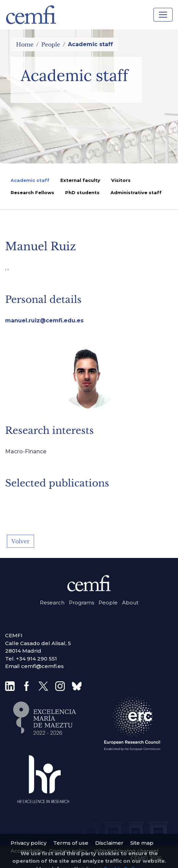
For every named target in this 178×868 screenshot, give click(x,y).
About (130, 603)
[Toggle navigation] (163, 15)
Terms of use (71, 843)
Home (25, 44)
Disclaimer (109, 843)
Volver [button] (20, 541)
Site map (142, 843)
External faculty (80, 180)
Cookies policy (68, 851)
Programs (81, 603)
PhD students (82, 192)
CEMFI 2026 (146, 858)
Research (52, 603)
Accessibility (26, 851)
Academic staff (30, 180)
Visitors (121, 180)
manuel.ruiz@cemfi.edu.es (44, 321)
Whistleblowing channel (126, 851)
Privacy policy (28, 843)
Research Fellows (32, 192)
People (51, 44)
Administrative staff (136, 192)
